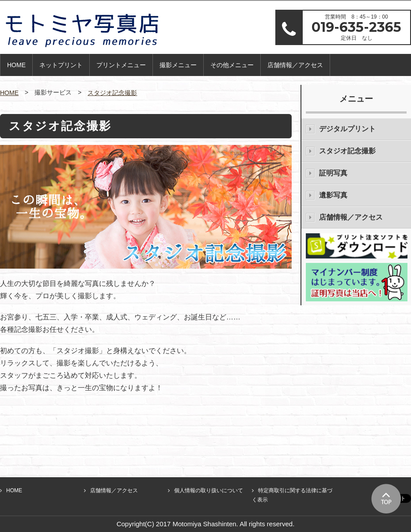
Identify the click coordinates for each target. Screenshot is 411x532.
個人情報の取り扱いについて (209, 490)
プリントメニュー (121, 65)
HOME (16, 65)
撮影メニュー (178, 65)
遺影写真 (333, 195)
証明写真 (333, 173)
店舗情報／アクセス (295, 65)
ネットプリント (61, 65)
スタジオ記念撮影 (112, 93)
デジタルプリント (347, 129)
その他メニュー (232, 65)
